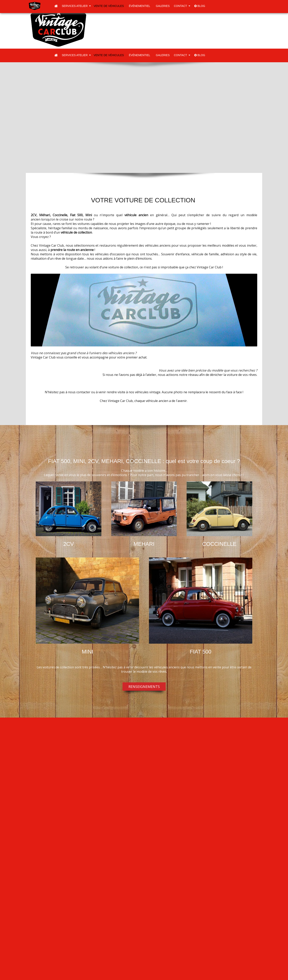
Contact (182, 6)
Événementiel (140, 6)
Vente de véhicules (109, 6)
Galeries (162, 6)
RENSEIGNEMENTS (144, 687)
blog (200, 6)
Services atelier (76, 6)
